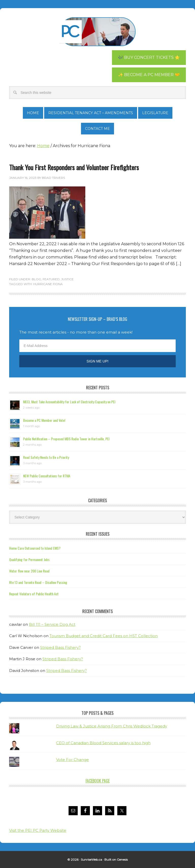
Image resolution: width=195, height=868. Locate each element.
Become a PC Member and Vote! (44, 420)
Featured (51, 279)
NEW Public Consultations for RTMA (47, 476)
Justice (67, 279)
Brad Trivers (97, 32)
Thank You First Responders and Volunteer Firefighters (74, 167)
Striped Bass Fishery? (60, 647)
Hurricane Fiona (48, 284)
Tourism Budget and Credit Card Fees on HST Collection (104, 636)
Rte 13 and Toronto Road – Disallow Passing (38, 582)
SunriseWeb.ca (91, 860)
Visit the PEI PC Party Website (38, 830)
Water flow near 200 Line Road (29, 571)
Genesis (122, 860)
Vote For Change (72, 760)
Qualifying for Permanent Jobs (29, 559)
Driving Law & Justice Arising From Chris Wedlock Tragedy (112, 726)
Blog (36, 279)
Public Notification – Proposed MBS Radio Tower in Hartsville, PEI (66, 439)
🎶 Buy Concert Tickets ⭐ (149, 57)
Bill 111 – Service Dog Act (52, 624)
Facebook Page (98, 781)
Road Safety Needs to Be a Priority (46, 457)
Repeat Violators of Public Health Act (34, 594)
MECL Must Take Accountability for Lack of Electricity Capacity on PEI (69, 402)
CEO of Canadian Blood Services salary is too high (103, 743)
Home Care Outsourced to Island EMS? (35, 548)
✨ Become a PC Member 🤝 (149, 75)
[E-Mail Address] (97, 346)
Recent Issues (98, 534)
